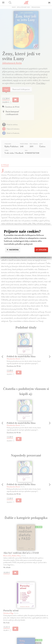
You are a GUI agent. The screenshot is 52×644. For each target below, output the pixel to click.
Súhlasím (41, 250)
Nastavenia (13, 250)
